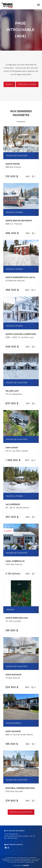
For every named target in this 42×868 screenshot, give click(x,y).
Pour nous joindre (27, 84)
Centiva (25, 865)
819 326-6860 (13, 838)
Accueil (9, 84)
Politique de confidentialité (20, 861)
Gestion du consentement (26, 862)
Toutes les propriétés (21, 812)
